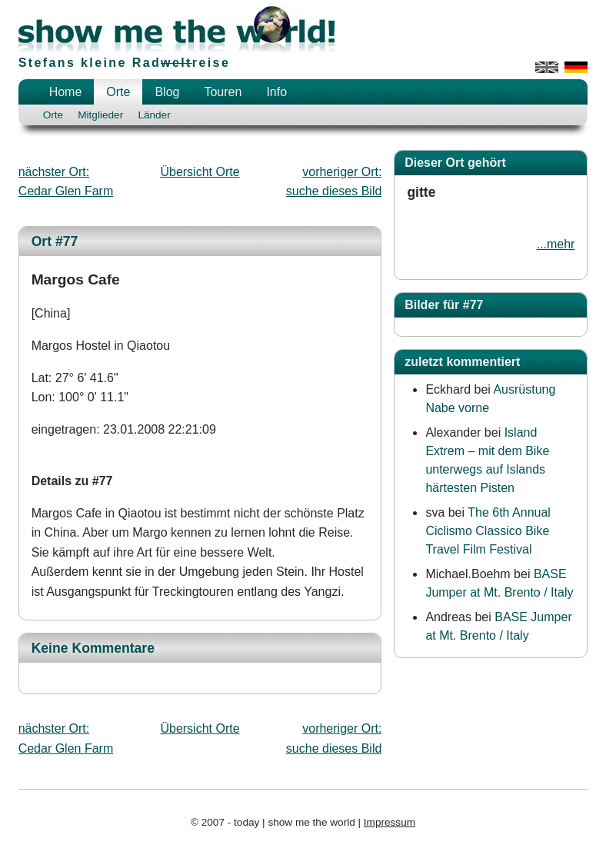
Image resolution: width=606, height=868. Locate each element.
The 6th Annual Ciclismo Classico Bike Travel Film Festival (488, 531)
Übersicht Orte (200, 172)
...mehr (556, 244)
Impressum (390, 822)
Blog (167, 92)
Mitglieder (100, 115)
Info (276, 92)
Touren (223, 92)
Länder (154, 115)
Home (66, 92)
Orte (118, 92)
